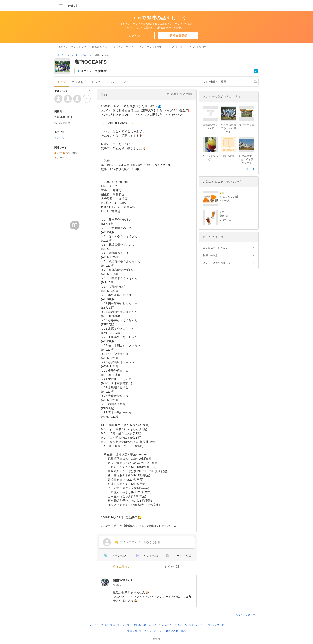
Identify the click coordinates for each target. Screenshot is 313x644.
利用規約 (110, 625)
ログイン (134, 36)
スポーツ (87, 55)
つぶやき (77, 82)
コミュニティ (73, 55)
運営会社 (132, 631)
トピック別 (172, 567)
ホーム (61, 55)
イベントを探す (198, 47)
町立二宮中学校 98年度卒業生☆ (247, 159)
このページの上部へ (246, 615)
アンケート (131, 82)
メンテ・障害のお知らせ (217, 263)
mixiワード (218, 625)
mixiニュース (203, 625)
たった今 (117, 585)
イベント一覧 (175, 47)
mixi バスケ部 (229, 197)
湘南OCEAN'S (123, 580)
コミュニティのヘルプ (215, 248)
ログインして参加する (95, 71)
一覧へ (248, 169)
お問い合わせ (139, 625)
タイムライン (122, 567)
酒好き (224, 216)
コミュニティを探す (151, 47)
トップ (62, 82)
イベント (112, 82)
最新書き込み (100, 47)
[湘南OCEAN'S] (105, 582)
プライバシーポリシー (152, 631)
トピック (95, 82)
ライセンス (123, 625)
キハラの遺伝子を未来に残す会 (229, 128)
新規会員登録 (178, 36)
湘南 (60, 153)
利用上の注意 (210, 255)
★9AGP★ (229, 156)
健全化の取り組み (176, 631)
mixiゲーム (155, 625)
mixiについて (96, 625)
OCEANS (71, 153)
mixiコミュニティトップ (72, 47)
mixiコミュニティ (172, 625)
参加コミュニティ (123, 47)
